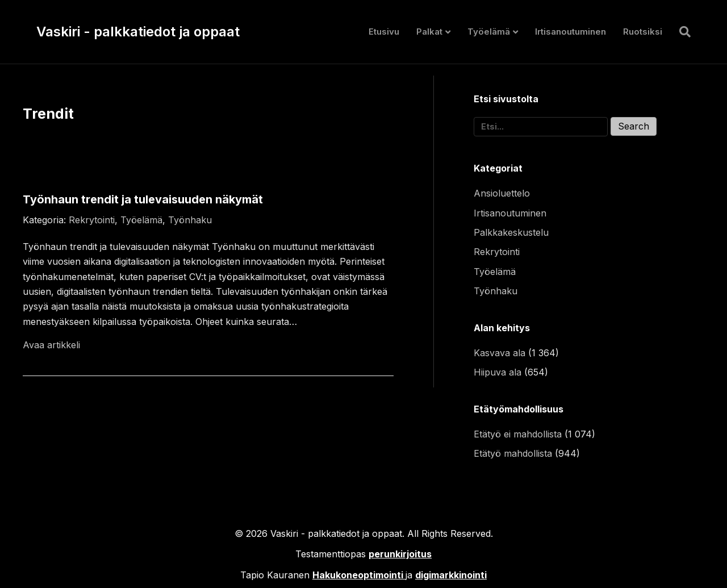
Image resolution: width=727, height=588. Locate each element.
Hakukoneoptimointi (358, 575)
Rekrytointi (92, 220)
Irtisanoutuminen (571, 32)
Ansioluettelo (502, 193)
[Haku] (681, 32)
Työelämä (489, 32)
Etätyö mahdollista (513, 453)
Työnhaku (190, 220)
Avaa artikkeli (51, 345)
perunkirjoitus (400, 554)
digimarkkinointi (451, 575)
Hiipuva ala (498, 372)
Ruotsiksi (643, 32)
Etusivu (384, 32)
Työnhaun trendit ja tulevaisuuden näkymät (143, 199)
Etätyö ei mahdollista (518, 434)
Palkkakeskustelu (511, 232)
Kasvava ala (500, 353)
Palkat (429, 32)
